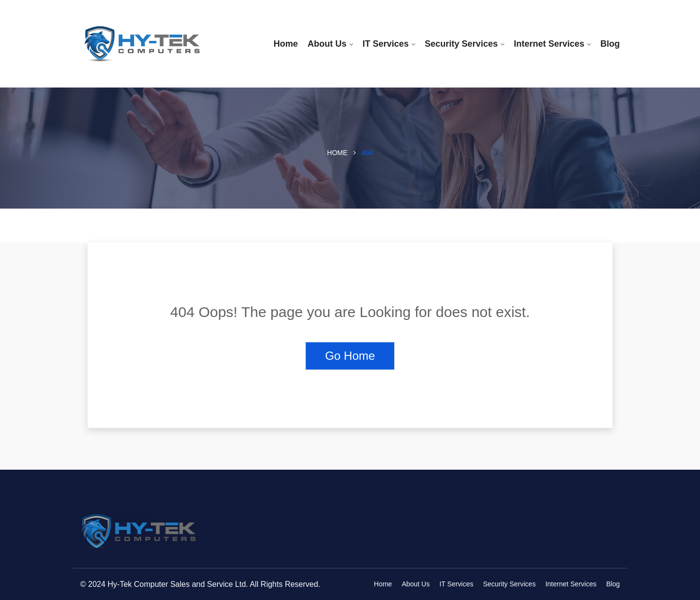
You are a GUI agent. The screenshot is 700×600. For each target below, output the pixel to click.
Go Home (350, 356)
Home (286, 44)
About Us (327, 44)
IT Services (386, 44)
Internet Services (549, 44)
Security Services (461, 44)
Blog (610, 44)
